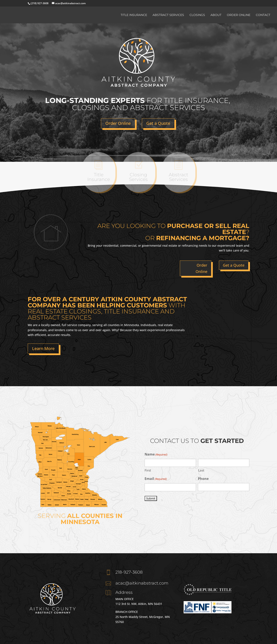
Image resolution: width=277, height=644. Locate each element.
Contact (263, 15)
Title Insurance (134, 15)
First (148, 470)
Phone (203, 479)
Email (156, 479)
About (216, 15)
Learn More (43, 348)
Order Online (239, 15)
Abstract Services (168, 15)
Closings (197, 15)
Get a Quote (158, 123)
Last (201, 470)
